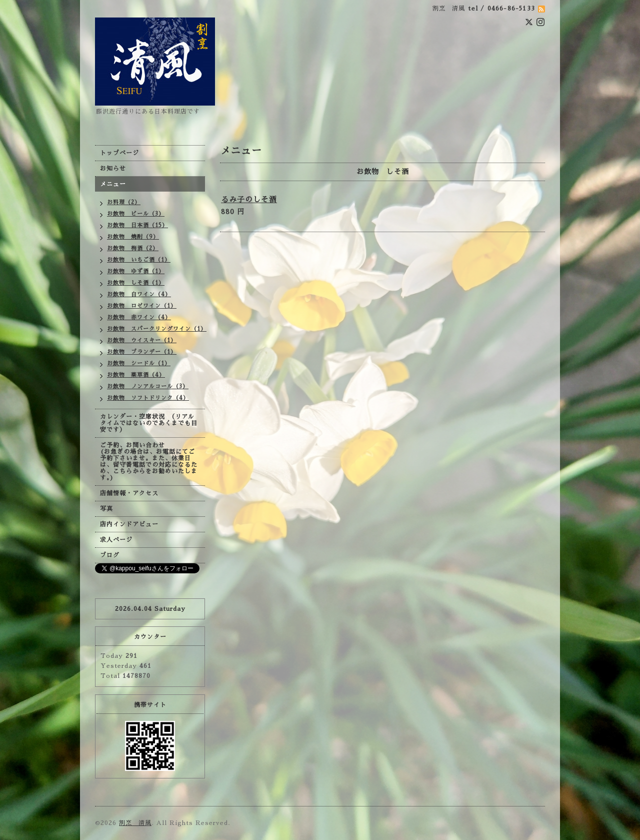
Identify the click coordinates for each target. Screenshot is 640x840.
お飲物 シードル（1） (139, 363)
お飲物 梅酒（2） (133, 248)
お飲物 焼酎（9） (133, 237)
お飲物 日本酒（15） (137, 225)
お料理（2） (124, 202)
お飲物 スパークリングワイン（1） (156, 329)
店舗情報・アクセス (129, 493)
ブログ (110, 555)
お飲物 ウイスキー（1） (142, 340)
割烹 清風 (135, 823)
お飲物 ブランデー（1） (142, 352)
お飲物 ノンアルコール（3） (148, 386)
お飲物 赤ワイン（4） (139, 317)
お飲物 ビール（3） (136, 214)
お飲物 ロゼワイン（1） (142, 306)
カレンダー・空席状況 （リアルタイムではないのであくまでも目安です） (149, 423)
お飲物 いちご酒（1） (139, 260)
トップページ (119, 153)
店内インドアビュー (129, 524)
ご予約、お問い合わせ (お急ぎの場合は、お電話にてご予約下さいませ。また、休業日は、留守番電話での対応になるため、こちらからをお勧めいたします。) (149, 462)
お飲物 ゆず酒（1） (136, 271)
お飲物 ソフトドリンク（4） (148, 398)
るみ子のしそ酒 (249, 199)
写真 (106, 509)
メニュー (113, 184)
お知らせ (113, 169)
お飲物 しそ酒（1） (136, 283)
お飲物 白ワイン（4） (139, 294)
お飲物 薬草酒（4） (136, 375)
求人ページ (116, 540)
